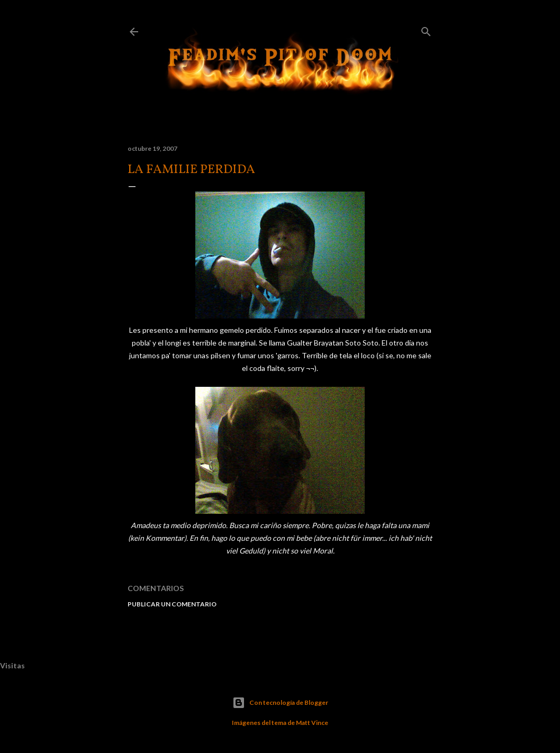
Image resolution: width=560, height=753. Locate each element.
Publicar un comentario (172, 604)
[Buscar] (426, 29)
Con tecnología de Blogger (280, 703)
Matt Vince (312, 723)
